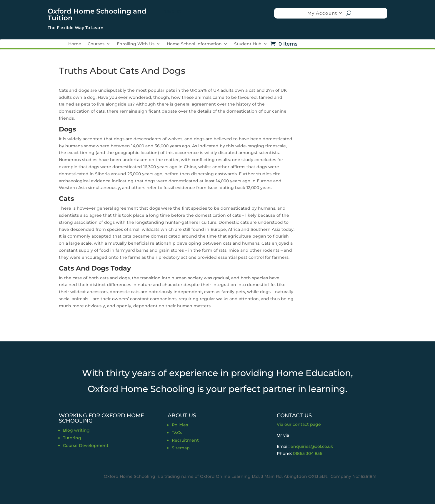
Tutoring (72, 438)
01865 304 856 (308, 453)
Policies (180, 425)
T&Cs (177, 433)
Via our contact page (299, 424)
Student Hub (248, 44)
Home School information (194, 44)
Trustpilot (171, 11)
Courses (96, 44)
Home (75, 44)
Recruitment (185, 440)
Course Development (86, 445)
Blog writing (76, 430)
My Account (322, 13)
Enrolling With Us (136, 44)
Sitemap (181, 448)
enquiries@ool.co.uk (312, 446)
